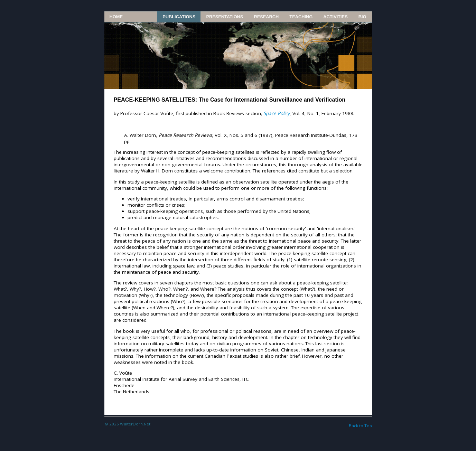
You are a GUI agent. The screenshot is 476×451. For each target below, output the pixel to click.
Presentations (225, 17)
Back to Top (360, 426)
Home (116, 17)
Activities (335, 17)
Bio (362, 17)
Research (266, 17)
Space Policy (277, 113)
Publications (179, 17)
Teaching (301, 17)
